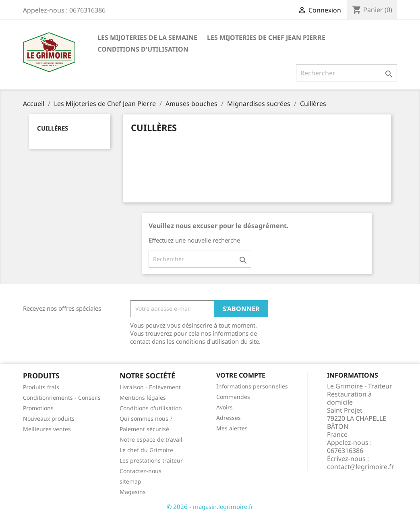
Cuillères (53, 128)
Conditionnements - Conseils (62, 398)
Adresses (229, 418)
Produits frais (41, 387)
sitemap (130, 481)
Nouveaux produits (49, 418)
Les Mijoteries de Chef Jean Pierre (266, 37)
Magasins (133, 492)
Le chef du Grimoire (146, 450)
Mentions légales (143, 398)
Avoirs (224, 407)
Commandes (233, 397)
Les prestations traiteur (151, 460)
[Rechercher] (347, 73)
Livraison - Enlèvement (150, 387)
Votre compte (241, 375)
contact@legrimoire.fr (361, 467)
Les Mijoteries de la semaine (147, 37)
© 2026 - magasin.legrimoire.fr (210, 507)
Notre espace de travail (151, 439)
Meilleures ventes (47, 429)
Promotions (38, 408)
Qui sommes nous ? (146, 418)
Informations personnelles (252, 386)
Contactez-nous (141, 471)
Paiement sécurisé (144, 429)
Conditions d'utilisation (143, 49)
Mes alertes (232, 428)
